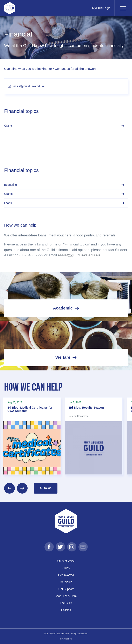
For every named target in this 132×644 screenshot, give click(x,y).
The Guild (66, 603)
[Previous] (9, 488)
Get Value (66, 582)
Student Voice (66, 561)
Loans (64, 203)
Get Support (66, 589)
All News (46, 488)
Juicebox (68, 639)
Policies (66, 610)
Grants (64, 126)
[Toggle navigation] (123, 8)
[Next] (22, 488)
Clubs (66, 568)
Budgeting (64, 185)
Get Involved (66, 575)
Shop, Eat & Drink (66, 596)
